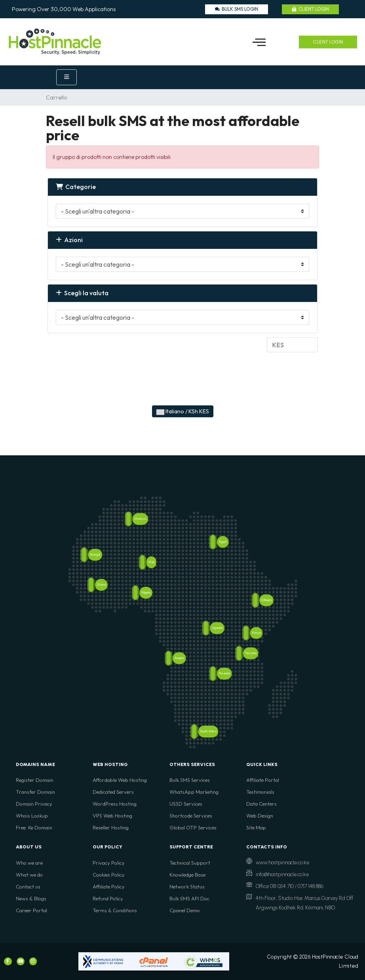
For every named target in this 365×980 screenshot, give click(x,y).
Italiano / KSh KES (183, 411)
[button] (259, 42)
